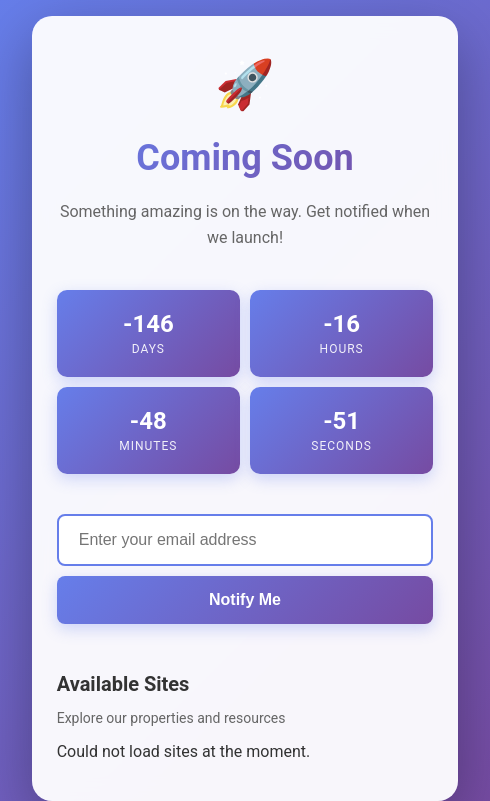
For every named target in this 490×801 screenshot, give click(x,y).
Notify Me (245, 599)
